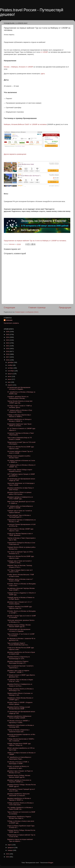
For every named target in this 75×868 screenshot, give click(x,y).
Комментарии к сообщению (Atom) (27, 312)
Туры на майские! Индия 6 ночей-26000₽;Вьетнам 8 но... (18, 644)
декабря (11, 362)
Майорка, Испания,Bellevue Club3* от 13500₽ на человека (25, 124)
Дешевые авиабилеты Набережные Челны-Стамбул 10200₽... (19, 717)
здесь (43, 74)
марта (10, 845)
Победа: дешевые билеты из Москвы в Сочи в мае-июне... (20, 804)
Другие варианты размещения (15, 154)
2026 (8, 332)
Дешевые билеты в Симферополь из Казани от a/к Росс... (20, 685)
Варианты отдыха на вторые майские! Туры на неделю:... (20, 840)
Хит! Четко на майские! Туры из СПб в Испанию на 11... (20, 553)
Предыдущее (65, 308)
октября (11, 368)
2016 (8, 360)
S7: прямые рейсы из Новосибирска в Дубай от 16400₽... (20, 507)
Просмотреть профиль (11, 323)
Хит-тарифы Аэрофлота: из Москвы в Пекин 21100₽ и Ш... (20, 808)
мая (9, 382)
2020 (8, 349)
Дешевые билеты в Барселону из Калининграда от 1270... (19, 658)
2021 (8, 346)
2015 (8, 854)
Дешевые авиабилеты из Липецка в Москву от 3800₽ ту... (19, 420)
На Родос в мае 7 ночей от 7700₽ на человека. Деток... (20, 407)
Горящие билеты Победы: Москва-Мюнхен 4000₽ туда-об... (19, 776)
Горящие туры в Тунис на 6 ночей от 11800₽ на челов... (20, 562)
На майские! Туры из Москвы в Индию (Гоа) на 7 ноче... (20, 680)
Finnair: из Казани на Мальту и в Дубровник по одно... (18, 767)
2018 (8, 354)
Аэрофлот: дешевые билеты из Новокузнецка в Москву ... (18, 397)
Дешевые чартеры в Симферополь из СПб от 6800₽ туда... (20, 498)
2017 (8, 357)
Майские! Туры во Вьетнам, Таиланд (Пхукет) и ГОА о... (20, 566)
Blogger (51, 863)
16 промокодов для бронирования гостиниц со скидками (19, 630)
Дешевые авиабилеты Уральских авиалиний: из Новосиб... (19, 795)
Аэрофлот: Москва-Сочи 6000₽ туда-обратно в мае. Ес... (20, 607)
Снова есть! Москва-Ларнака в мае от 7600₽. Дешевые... (20, 534)
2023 (8, 340)
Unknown (9, 320)
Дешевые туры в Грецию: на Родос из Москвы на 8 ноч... (20, 772)
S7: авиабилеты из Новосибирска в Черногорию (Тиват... (19, 758)
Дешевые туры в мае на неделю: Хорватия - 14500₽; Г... (18, 671)
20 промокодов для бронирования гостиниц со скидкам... (19, 388)
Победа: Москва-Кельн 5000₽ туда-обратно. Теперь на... (19, 744)
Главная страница (37, 308)
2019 (8, 351)
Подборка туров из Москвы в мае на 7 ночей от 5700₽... (20, 580)
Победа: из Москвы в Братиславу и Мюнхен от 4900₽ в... (19, 416)
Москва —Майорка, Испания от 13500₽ (19, 67)
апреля (10, 385)
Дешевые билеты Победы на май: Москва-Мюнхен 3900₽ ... (19, 708)
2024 (8, 337)
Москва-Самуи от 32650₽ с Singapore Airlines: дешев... (20, 703)
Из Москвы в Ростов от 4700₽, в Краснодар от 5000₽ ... (18, 763)
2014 (8, 857)
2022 (8, 343)
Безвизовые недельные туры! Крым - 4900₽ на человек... (20, 425)
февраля (11, 848)
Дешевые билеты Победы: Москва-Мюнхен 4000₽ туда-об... (19, 626)
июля (10, 376)
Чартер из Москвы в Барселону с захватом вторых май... (18, 731)
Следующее (9, 308)
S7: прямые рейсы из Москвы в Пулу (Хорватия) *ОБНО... (20, 411)
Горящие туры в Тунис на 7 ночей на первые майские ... (20, 512)
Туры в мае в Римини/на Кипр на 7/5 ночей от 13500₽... (20, 438)
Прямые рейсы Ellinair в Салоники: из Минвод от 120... (20, 694)
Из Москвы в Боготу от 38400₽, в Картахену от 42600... (18, 722)
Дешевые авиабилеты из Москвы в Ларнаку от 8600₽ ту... (19, 799)
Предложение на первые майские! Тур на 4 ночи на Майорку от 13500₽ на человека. (35, 241)
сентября (11, 371)
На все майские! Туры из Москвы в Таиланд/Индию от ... (19, 516)
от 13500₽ (44, 52)
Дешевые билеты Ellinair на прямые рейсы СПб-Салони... (19, 493)
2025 (8, 334)
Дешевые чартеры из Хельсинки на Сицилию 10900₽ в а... (19, 781)
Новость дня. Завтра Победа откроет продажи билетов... (20, 470)
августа (10, 374)
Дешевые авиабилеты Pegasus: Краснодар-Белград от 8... (18, 662)
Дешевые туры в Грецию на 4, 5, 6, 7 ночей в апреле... (20, 603)
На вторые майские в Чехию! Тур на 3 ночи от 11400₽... (20, 452)
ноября (10, 365)
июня (10, 379)
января (10, 850)
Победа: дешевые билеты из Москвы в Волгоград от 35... (20, 690)
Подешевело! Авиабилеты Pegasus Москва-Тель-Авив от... (19, 817)
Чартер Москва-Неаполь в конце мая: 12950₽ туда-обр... (20, 402)
